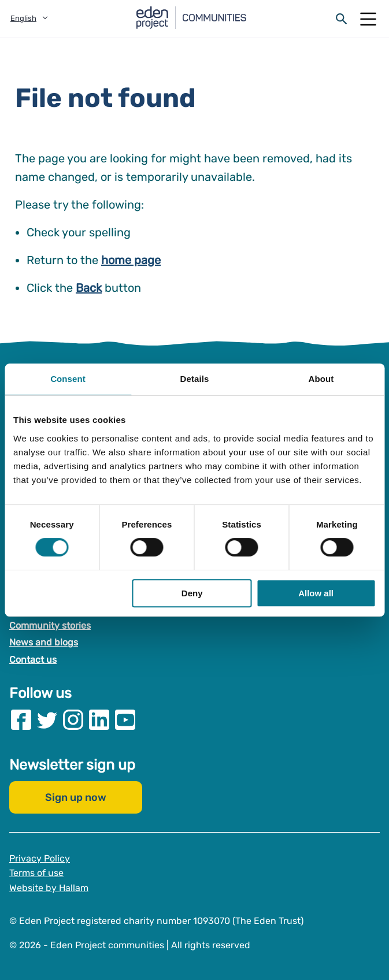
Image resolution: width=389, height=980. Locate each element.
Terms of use (36, 873)
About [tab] (321, 379)
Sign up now (76, 797)
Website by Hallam (49, 887)
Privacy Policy (40, 858)
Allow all (316, 593)
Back (89, 288)
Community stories (50, 625)
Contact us (33, 660)
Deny (192, 593)
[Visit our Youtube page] (125, 719)
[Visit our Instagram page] (73, 719)
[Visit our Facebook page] (21, 719)
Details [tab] (195, 379)
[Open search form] (342, 19)
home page (131, 260)
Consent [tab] (68, 379)
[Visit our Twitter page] (47, 719)
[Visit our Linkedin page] (99, 719)
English (23, 18)
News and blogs (44, 642)
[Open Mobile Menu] (368, 19)
